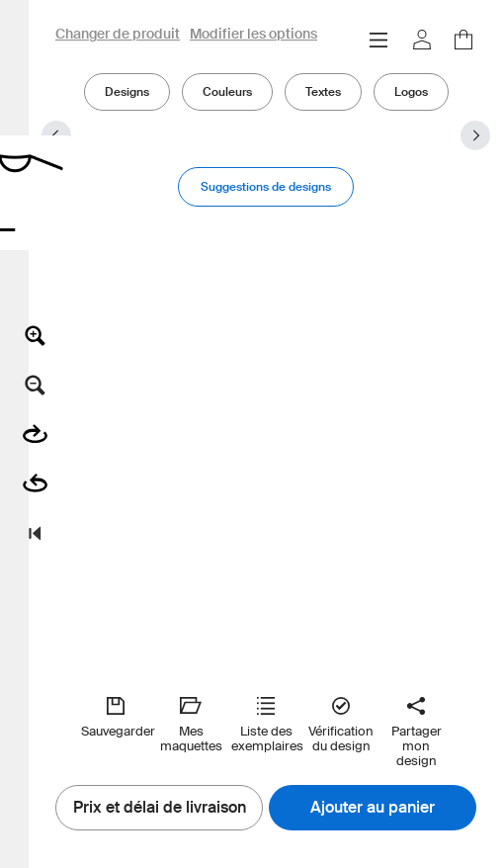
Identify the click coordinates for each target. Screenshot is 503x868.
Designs (127, 91)
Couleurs (227, 91)
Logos (411, 91)
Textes (323, 91)
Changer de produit (118, 35)
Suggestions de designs (266, 186)
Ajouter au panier (373, 808)
